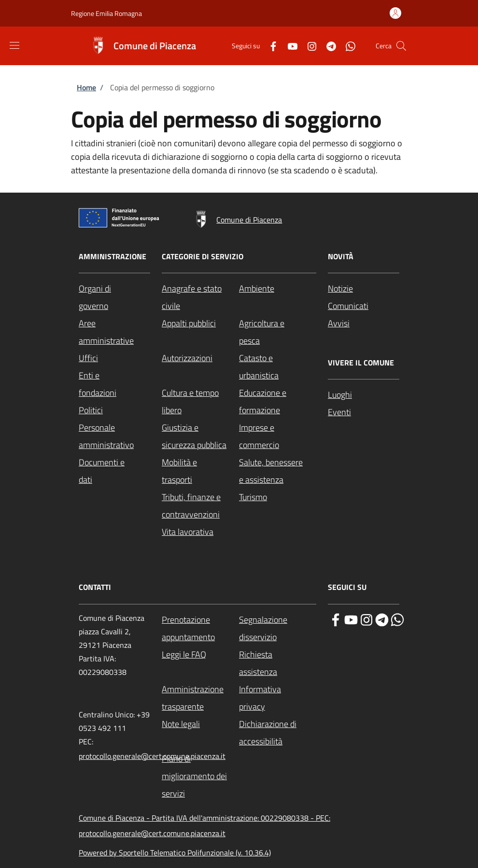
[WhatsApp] (347, 46)
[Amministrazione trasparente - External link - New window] (200, 698)
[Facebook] (269, 46)
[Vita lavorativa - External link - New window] (200, 532)
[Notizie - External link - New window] (364, 289)
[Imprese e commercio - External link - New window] (278, 436)
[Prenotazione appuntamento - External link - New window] (200, 629)
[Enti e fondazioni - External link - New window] (114, 384)
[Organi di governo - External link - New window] (114, 297)
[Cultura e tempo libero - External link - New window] (200, 402)
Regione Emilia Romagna (106, 13)
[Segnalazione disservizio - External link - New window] (278, 629)
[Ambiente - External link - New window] (278, 289)
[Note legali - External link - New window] (200, 724)
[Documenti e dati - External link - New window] (114, 471)
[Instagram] (308, 46)
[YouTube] (289, 46)
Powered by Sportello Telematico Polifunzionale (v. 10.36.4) (175, 853)
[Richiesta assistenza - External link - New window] (278, 663)
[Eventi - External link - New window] (364, 412)
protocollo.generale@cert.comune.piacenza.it (152, 756)
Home (86, 87)
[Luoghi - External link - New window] (364, 395)
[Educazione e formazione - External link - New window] (278, 402)
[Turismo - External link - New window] (278, 497)
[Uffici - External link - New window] (114, 358)
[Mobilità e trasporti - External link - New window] (200, 471)
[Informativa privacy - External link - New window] (278, 698)
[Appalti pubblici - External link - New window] (200, 323)
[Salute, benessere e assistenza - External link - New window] (278, 471)
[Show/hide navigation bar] (14, 45)
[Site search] (401, 46)
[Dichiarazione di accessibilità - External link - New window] (278, 733)
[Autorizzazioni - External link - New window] (200, 358)
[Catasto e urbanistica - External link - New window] (278, 367)
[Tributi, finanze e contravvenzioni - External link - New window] (200, 506)
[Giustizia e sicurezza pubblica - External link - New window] (200, 436)
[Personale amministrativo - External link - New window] (114, 436)
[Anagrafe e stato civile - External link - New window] (200, 297)
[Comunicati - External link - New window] (364, 306)
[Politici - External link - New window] (114, 410)
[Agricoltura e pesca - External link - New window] (278, 332)
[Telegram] (327, 46)
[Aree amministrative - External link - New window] (114, 332)
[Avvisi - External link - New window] (364, 323)
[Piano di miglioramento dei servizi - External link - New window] (200, 776)
